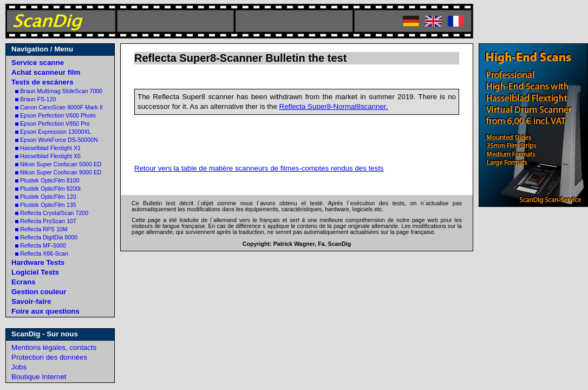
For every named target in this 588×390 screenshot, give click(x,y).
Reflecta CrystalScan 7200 (52, 213)
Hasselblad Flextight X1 (48, 148)
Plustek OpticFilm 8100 (47, 180)
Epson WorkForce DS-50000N (57, 140)
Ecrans (23, 282)
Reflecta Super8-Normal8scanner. (334, 106)
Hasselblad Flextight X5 (48, 156)
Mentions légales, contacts (54, 347)
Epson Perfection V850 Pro (53, 123)
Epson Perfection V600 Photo (55, 115)
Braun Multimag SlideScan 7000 (59, 91)
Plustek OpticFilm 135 (46, 205)
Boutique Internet (39, 377)
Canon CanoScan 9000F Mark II (59, 107)
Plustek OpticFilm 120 (46, 197)
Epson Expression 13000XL (53, 132)
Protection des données (49, 357)
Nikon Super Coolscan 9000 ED (58, 172)
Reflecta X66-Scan (42, 253)
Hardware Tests (38, 262)
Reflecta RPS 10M (41, 229)
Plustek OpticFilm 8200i (48, 188)
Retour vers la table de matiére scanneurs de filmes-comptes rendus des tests (259, 168)
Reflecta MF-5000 (41, 245)
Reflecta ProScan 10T (46, 221)
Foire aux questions (45, 311)
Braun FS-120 (35, 99)
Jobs (19, 367)
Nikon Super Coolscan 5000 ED (58, 164)
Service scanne (38, 63)
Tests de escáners (43, 82)
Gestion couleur (39, 292)
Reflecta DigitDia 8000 (46, 237)
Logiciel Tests (35, 272)
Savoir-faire (31, 301)
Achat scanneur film (46, 72)
